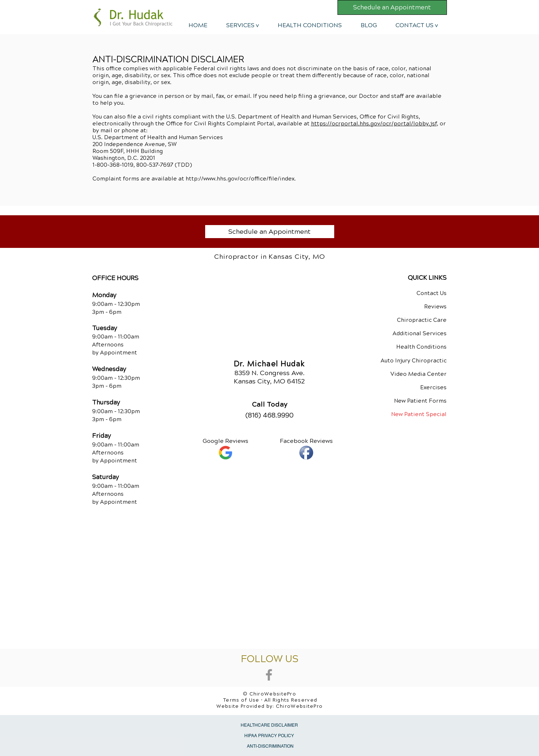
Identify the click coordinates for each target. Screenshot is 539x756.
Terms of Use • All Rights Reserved (270, 700)
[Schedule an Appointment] (392, 7)
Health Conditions (421, 347)
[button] (242, 25)
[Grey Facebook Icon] (269, 675)
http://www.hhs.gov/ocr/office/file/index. (241, 179)
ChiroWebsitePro (299, 706)
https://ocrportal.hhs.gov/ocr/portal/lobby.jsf (374, 124)
